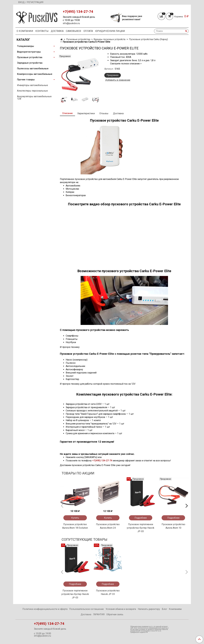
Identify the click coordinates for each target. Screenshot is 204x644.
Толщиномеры (25, 46)
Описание (67, 113)
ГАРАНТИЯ (99, 614)
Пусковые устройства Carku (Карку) (148, 39)
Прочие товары (26, 80)
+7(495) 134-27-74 (102, 461)
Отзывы (104, 113)
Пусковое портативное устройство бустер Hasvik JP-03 (141, 528)
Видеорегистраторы (29, 52)
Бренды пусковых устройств (110, 39)
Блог (165, 609)
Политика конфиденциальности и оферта (45, 609)
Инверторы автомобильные (32, 85)
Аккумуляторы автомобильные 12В (34, 98)
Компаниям (175, 609)
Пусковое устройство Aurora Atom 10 (173, 526)
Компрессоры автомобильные (35, 74)
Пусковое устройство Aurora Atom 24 (108, 526)
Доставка (57, 31)
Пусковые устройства (78, 39)
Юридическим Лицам (110, 31)
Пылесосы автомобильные (33, 69)
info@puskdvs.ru (71, 23)
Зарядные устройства (30, 63)
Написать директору (149, 609)
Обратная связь (115, 614)
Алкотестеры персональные (32, 91)
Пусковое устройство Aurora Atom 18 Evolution (75, 526)
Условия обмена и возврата (121, 609)
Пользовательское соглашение (86, 609)
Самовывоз (74, 31)
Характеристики (86, 113)
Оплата (88, 31)
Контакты (42, 31)
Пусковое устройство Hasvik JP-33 (108, 592)
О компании (25, 31)
